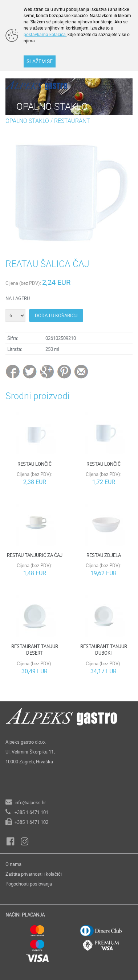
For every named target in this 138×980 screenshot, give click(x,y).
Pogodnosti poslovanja (29, 884)
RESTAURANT (72, 121)
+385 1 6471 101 (31, 812)
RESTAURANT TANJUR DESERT (35, 650)
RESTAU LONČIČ (34, 464)
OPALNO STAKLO (27, 121)
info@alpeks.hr (30, 802)
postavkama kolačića (45, 34)
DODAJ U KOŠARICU (56, 315)
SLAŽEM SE (40, 61)
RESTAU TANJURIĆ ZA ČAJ (35, 555)
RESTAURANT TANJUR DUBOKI (104, 650)
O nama (13, 864)
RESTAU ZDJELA (104, 555)
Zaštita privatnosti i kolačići (34, 874)
